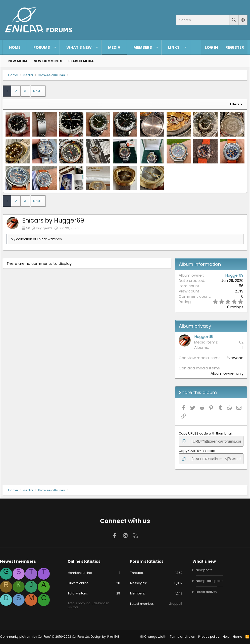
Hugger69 (47, 229)
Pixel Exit (116, 637)
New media (18, 61)
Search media (81, 61)
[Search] (203, 20)
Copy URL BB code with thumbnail (205, 434)
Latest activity (205, 591)
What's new (79, 47)
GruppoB (174, 604)
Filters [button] (232, 107)
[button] (55, 47)
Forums (42, 47)
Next (39, 93)
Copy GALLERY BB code (196, 451)
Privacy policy (206, 637)
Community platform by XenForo (47, 637)
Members (143, 47)
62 (239, 343)
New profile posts (209, 580)
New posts (203, 569)
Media (114, 47)
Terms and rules (180, 637)
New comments (48, 61)
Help (224, 637)
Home (15, 47)
